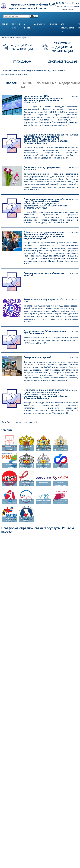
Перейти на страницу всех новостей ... (21, 422)
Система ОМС (16, 26)
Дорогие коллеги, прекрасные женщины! (42, 168)
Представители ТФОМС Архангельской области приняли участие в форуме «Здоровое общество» (43, 99)
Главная (4, 24)
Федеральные (69, 83)
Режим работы (68, 9)
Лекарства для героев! (37, 357)
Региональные (45, 83)
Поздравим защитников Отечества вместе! (44, 274)
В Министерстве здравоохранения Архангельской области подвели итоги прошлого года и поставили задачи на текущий (44, 235)
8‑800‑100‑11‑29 (68, 3)
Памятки (53, 24)
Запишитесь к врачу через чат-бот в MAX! (45, 300)
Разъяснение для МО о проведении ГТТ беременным (45, 332)
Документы (39, 24)
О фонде (27, 26)
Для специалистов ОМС (67, 28)
